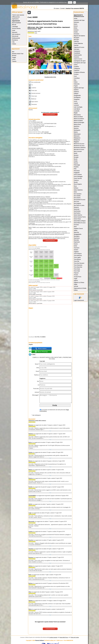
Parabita (76, 167)
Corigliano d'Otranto (79, 72)
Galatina (76, 90)
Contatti (63, 8)
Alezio (76, 24)
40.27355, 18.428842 (40, 337)
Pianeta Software (40, 640)
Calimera (76, 42)
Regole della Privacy (64, 637)
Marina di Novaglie (79, 122)
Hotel (14, 30)
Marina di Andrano (79, 119)
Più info (70, 2)
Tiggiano (76, 252)
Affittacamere (16, 17)
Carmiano (77, 49)
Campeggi (15, 27)
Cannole (76, 45)
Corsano (76, 74)
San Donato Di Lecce (80, 200)
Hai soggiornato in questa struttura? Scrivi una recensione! (50, 622)
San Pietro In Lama (79, 205)
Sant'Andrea (77, 211)
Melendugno (77, 134)
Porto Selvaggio (78, 176)
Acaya (76, 18)
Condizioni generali (53, 637)
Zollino (76, 290)
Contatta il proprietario (50, 114)
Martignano (77, 130)
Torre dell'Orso (78, 255)
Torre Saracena (78, 265)
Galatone (76, 92)
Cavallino (76, 67)
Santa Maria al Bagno (80, 221)
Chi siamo (56, 8)
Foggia (14, 57)
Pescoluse (77, 171)
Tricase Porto (78, 277)
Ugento (76, 281)
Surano (76, 244)
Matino (76, 132)
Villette (14, 44)
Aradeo (76, 32)
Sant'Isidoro (77, 213)
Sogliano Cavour (78, 229)
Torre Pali (76, 261)
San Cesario (77, 198)
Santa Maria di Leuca (80, 223)
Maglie (76, 113)
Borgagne (76, 38)
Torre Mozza (77, 259)
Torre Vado (77, 271)
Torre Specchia (78, 267)
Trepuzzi (76, 273)
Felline (76, 82)
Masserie (15, 32)
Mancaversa (77, 115)
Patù (75, 169)
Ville (13, 42)
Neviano (76, 155)
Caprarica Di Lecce (79, 47)
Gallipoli (76, 94)
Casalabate (77, 53)
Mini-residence (16, 34)
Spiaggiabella (78, 234)
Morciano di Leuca (79, 149)
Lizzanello (77, 111)
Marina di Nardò (78, 121)
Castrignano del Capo (80, 63)
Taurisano (77, 248)
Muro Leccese (78, 151)
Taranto (14, 61)
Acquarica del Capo (79, 20)
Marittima (77, 126)
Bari (13, 52)
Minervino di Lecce (79, 144)
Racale (76, 182)
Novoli (76, 159)
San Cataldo (77, 196)
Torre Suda (77, 269)
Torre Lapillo (77, 257)
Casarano (76, 57)
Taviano (76, 250)
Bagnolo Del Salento (79, 36)
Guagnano (77, 99)
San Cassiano (78, 194)
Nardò (76, 153)
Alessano (76, 22)
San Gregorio (77, 203)
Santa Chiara (77, 219)
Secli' (75, 227)
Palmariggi (77, 165)
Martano (76, 128)
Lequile (76, 103)
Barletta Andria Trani (18, 54)
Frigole (76, 86)
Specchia (76, 232)
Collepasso (77, 69)
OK (75, 2)
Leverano (76, 105)
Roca (75, 186)
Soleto (76, 230)
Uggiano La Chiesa (79, 282)
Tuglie (76, 279)
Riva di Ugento (78, 184)
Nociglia (76, 157)
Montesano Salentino (80, 148)
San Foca (76, 202)
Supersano (77, 242)
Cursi (75, 76)
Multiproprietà (16, 38)
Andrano (76, 30)
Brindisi (14, 56)
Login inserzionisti (79, 300)
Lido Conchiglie (78, 107)
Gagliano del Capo (79, 88)
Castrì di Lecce (78, 59)
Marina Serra (77, 124)
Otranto (76, 163)
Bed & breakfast (17, 23)
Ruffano (76, 188)
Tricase (76, 275)
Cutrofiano (77, 78)
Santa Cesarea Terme (80, 217)
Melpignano (77, 138)
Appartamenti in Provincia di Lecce (79, 16)
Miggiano (76, 142)
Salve (75, 192)
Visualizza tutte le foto (50, 77)
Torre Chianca (78, 254)
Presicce (76, 180)
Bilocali (14, 25)
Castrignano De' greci (80, 61)
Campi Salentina (78, 43)
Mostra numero (42, 348)
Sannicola (77, 209)
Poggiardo (77, 173)
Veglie (76, 284)
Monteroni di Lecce (79, 146)
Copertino (77, 70)
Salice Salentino (78, 190)
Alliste (76, 28)
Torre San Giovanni (79, 263)
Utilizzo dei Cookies (75, 637)
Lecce (14, 59)
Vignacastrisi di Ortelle (80, 288)
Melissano (77, 136)
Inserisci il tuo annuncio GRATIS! (75, 8)
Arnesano (76, 34)
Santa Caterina (78, 215)
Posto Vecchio (78, 178)
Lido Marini (77, 109)
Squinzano (77, 238)
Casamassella (78, 55)
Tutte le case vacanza (18, 15)
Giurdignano (77, 97)
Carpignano (77, 51)
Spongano (77, 236)
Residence (15, 40)
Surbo (75, 246)
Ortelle (76, 161)
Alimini (76, 26)
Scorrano (76, 225)
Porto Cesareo (78, 175)
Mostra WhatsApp (42, 352)
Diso (75, 80)
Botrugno (76, 40)
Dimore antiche (16, 28)
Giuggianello (77, 95)
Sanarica (76, 207)
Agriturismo (15, 19)
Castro (76, 65)
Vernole (76, 286)
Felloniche (77, 84)
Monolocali (15, 36)
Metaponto (77, 140)
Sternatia (76, 240)
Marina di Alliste (78, 117)
